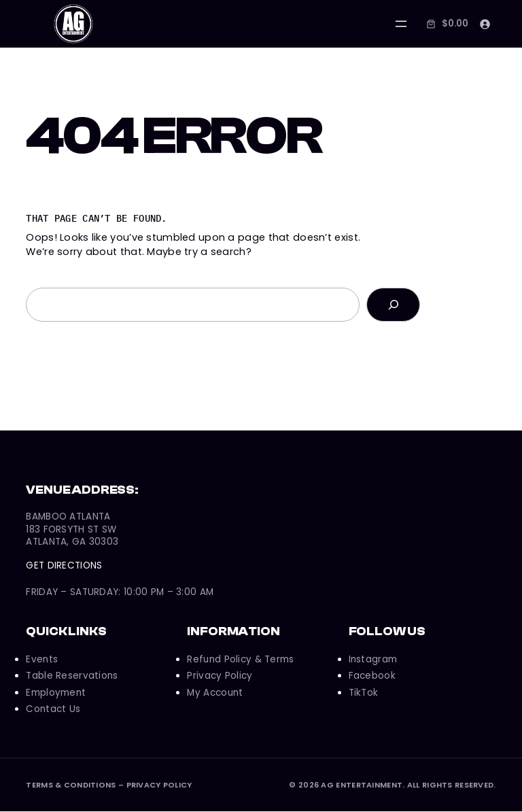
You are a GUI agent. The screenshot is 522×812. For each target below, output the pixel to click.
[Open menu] (400, 24)
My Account (215, 693)
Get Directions (64, 566)
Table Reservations (72, 676)
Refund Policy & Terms (240, 660)
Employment (56, 693)
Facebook (372, 676)
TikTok (364, 693)
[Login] (485, 24)
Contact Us (53, 710)
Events (42, 660)
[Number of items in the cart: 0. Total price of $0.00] (446, 24)
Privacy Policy (220, 676)
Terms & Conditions (71, 785)
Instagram (373, 660)
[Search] (393, 305)
